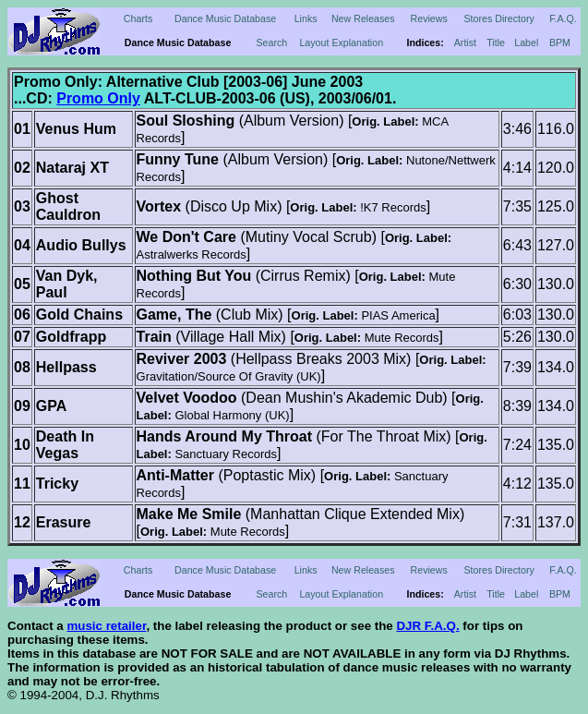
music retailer (106, 626)
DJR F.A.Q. (427, 626)
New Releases (363, 18)
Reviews (429, 18)
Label (526, 42)
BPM (560, 42)
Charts (138, 18)
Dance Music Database (225, 18)
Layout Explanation (341, 42)
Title (496, 42)
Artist (465, 42)
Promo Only (98, 98)
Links (306, 18)
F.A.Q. (563, 18)
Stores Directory (498, 18)
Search (271, 42)
